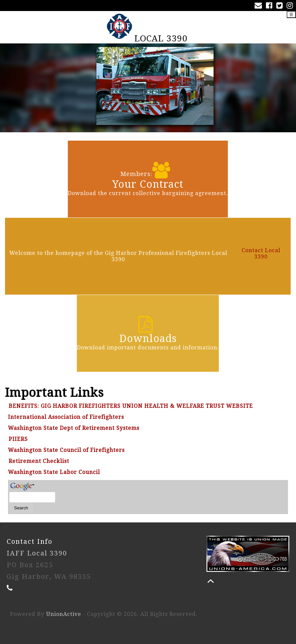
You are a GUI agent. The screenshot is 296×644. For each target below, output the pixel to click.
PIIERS (18, 439)
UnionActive (64, 614)
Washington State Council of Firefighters (66, 450)
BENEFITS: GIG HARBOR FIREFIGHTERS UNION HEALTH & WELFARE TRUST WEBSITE (131, 406)
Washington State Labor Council (54, 472)
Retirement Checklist (39, 461)
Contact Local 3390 (261, 254)
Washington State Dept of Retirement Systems (74, 428)
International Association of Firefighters (66, 417)
